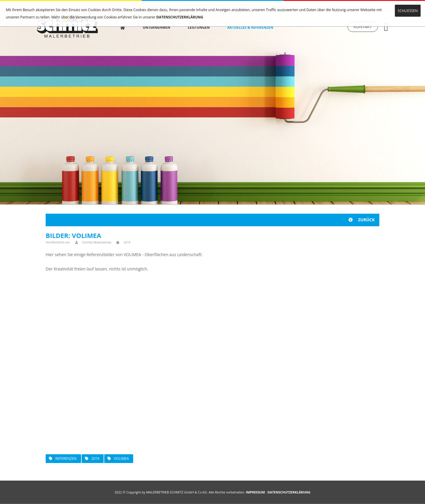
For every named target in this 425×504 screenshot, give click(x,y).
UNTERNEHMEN (161, 26)
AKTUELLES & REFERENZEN (255, 26)
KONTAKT (363, 27)
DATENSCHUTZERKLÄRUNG (180, 17)
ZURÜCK (362, 220)
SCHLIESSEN (408, 11)
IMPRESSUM (255, 492)
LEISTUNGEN (203, 26)
